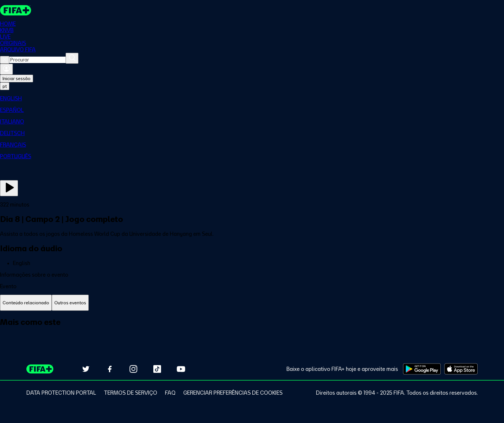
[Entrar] (6, 69)
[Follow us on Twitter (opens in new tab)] (86, 369)
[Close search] (5, 60)
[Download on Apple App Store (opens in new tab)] (461, 369)
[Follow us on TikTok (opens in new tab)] (157, 369)
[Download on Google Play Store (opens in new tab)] (422, 369)
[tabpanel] (252, 329)
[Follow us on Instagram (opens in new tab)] (133, 369)
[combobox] (37, 60)
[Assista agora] (9, 188)
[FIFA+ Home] (16, 10)
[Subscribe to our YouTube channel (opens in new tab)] (181, 369)
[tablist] (252, 303)
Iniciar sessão (17, 78)
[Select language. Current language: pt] (5, 86)
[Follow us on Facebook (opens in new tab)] (110, 369)
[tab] (26, 303)
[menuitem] (252, 98)
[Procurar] (72, 58)
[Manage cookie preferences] (233, 393)
